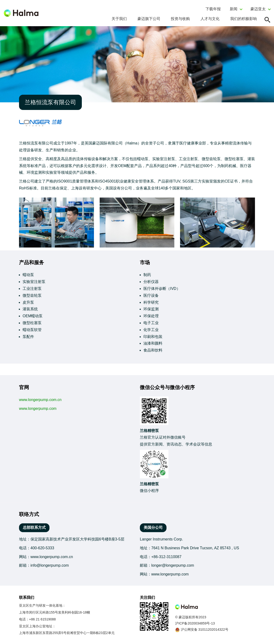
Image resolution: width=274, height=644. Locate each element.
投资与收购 (180, 19)
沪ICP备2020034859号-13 (195, 623)
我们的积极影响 (244, 19)
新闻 (234, 9)
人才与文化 (210, 19)
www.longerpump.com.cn (40, 400)
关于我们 (119, 19)
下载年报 (213, 9)
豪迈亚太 (258, 9)
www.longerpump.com (38, 409)
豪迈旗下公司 (149, 19)
